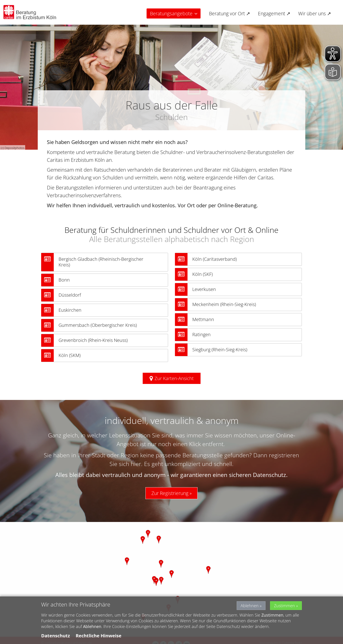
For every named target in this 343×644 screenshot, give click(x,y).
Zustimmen (284, 606)
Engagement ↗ (274, 13)
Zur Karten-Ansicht (174, 378)
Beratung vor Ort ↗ (230, 13)
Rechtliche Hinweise (99, 636)
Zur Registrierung (170, 493)
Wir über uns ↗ (315, 13)
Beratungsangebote (171, 13)
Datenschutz (56, 636)
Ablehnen (250, 606)
